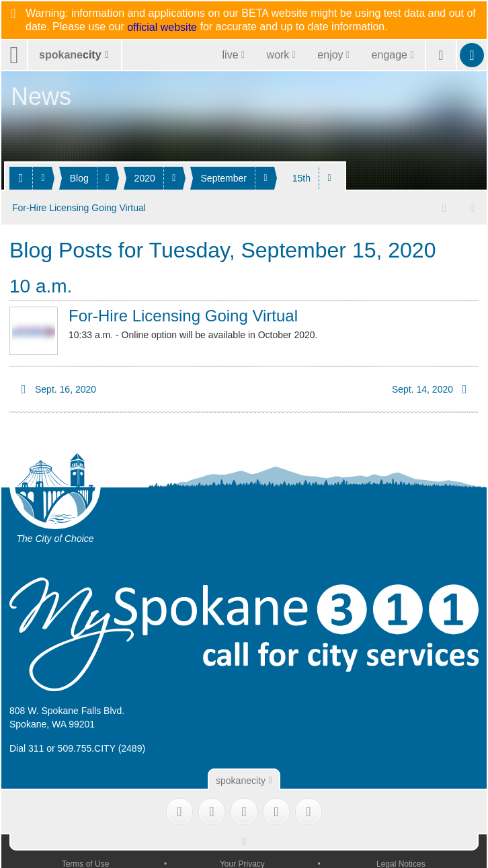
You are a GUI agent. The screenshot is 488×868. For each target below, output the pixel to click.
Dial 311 (27, 747)
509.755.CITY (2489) (102, 747)
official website (162, 28)
